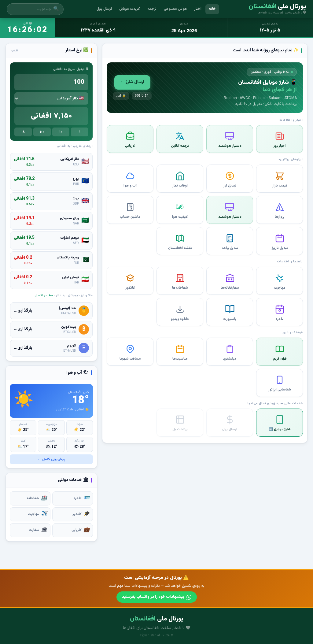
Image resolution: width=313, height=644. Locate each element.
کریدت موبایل (130, 9)
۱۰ (61, 132)
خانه (212, 9)
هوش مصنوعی (175, 9)
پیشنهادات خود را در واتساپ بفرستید (157, 597)
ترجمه (152, 9)
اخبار (198, 9)
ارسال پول (104, 9)
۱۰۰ (42, 132)
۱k (23, 132)
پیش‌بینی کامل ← (52, 459)
